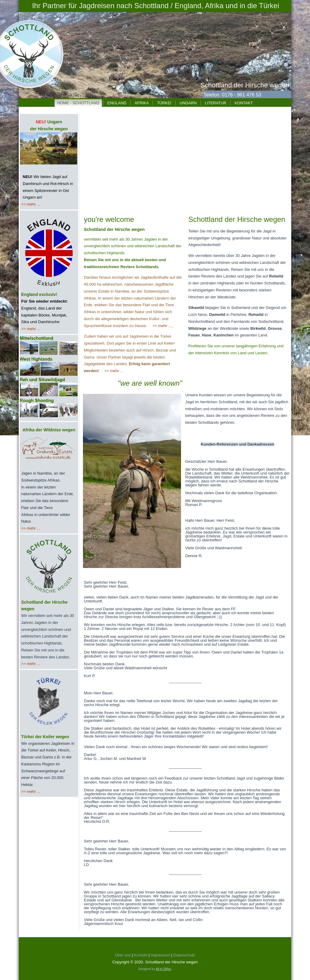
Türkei (164, 103)
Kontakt (244, 103)
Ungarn (188, 103)
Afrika (142, 103)
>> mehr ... (31, 204)
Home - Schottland (78, 103)
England (117, 103)
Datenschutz (184, 955)
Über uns (123, 955)
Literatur (215, 103)
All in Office (163, 969)
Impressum (162, 955)
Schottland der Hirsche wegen (245, 85)
